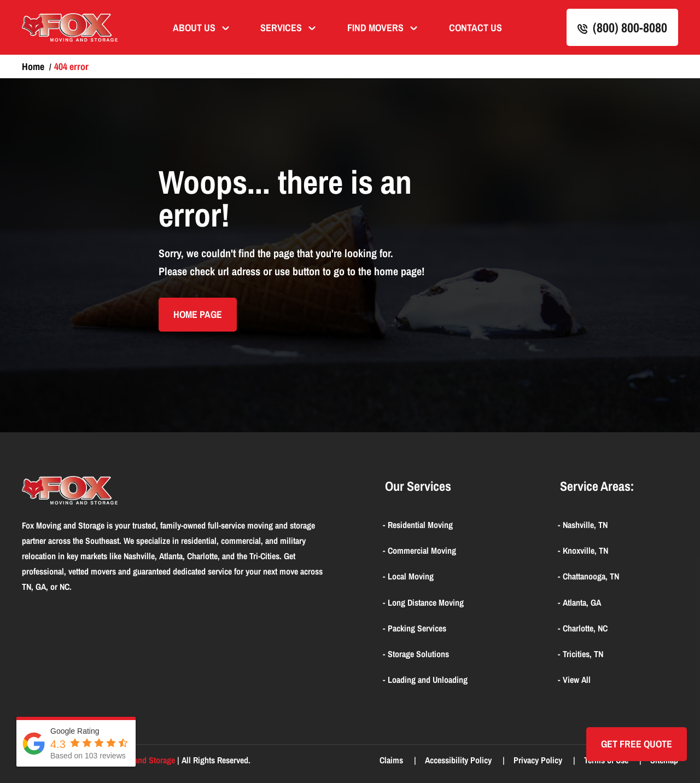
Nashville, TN (585, 525)
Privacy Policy (539, 760)
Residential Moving (420, 525)
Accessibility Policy (459, 760)
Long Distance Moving (426, 602)
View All (577, 680)
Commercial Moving (422, 550)
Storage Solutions (418, 654)
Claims (392, 760)
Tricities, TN (583, 654)
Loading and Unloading (428, 680)
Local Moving (411, 576)
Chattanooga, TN (591, 576)
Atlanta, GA (582, 602)
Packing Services (417, 628)
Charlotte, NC (585, 628)
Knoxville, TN (585, 550)
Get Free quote (637, 744)
